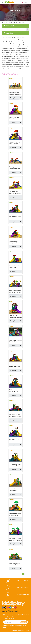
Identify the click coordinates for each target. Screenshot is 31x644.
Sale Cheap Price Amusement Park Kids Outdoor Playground (15, 193)
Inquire (12, 98)
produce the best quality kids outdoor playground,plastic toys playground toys (15, 217)
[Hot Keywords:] (28, 29)
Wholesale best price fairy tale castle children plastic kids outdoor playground (15, 366)
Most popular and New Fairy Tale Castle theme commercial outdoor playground (15, 440)
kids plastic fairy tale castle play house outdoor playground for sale (16, 93)
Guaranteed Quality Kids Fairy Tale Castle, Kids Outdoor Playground (15, 341)
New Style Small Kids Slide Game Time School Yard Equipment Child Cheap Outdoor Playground (15, 416)
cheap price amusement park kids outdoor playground (15, 515)
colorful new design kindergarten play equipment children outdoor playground (14, 242)
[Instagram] (8, 607)
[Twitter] (5, 607)
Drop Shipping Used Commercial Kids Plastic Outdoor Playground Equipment (15, 168)
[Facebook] (3, 607)
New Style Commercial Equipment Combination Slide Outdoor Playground (15, 539)
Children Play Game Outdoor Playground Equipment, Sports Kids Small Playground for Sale (15, 118)
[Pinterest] (13, 607)
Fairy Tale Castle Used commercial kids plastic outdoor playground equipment (15, 465)
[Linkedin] (10, 607)
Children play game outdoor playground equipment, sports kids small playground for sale (15, 391)
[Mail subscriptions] (12, 622)
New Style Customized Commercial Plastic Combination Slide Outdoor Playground (15, 564)
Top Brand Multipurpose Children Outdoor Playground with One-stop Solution (15, 143)
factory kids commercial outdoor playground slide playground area (15, 292)
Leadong (22, 631)
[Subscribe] (24, 622)
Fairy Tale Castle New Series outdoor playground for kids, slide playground (15, 267)
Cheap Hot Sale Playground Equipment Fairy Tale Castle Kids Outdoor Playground (15, 316)
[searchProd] (14, 29)
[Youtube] (15, 607)
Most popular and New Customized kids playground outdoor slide (15, 490)
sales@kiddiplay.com (23, 595)
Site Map (27, 631)
